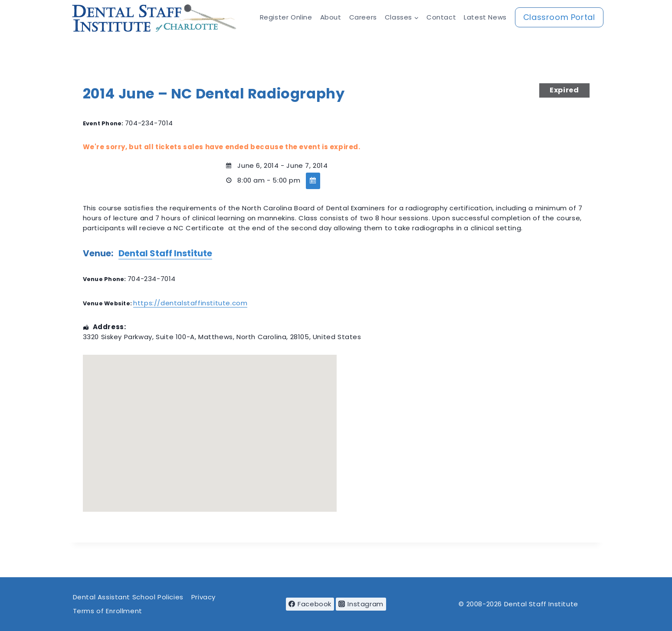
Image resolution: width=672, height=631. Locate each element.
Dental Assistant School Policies (128, 597)
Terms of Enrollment (108, 611)
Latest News (485, 17)
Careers (363, 17)
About (331, 17)
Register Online (286, 17)
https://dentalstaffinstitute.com (190, 303)
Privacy (203, 597)
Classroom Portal (559, 17)
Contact (441, 17)
